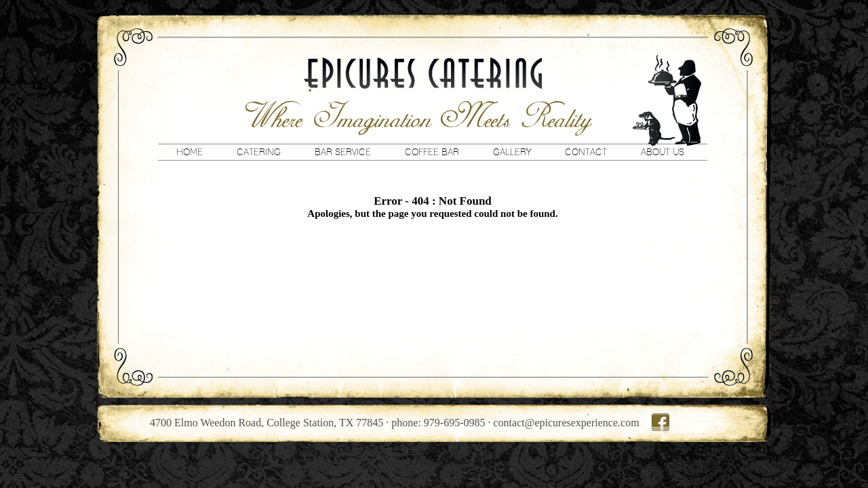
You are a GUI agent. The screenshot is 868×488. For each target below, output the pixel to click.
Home (190, 152)
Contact (586, 152)
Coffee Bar (432, 152)
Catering (259, 152)
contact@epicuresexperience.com (567, 423)
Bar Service (343, 152)
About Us (663, 152)
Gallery (512, 152)
